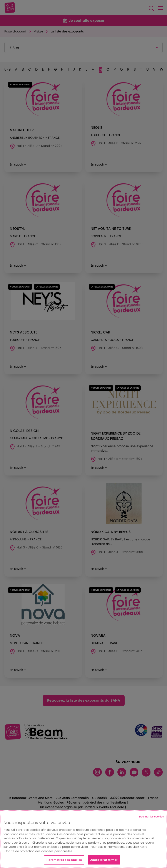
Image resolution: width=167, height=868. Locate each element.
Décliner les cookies (151, 817)
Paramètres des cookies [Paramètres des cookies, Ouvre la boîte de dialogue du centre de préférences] (64, 860)
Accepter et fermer (104, 860)
